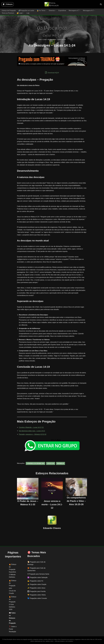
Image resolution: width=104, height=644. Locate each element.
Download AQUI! (52, 73)
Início (40, 39)
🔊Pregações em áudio (26, 11)
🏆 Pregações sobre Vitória (37, 595)
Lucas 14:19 (50, 463)
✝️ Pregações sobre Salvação (37, 577)
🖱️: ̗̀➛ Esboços (8, 4)
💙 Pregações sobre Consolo (37, 598)
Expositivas (62, 11)
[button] (45, 11)
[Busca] (101, 4)
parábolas (60, 463)
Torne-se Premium (8, 13)
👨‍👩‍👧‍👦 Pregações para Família (36, 591)
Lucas (45, 39)
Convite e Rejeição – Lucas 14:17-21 (31, 427)
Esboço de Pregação (9, 11)
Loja (28, 13)
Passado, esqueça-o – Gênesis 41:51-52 (32, 434)
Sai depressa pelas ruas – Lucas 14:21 (32, 431)
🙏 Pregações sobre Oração (37, 584)
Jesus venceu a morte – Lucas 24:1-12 (52, 504)
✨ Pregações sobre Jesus (36, 588)
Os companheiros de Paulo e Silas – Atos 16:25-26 (76, 501)
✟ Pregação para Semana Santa (38, 574)
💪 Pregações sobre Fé (35, 581)
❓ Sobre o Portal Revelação (13, 629)
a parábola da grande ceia (35, 463)
